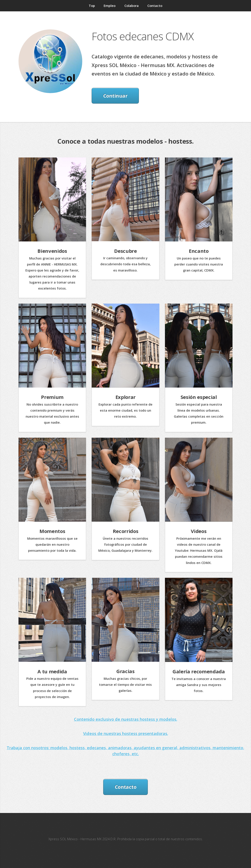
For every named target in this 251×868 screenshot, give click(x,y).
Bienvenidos (52, 251)
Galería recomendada (199, 671)
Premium (52, 397)
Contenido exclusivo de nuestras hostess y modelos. (126, 719)
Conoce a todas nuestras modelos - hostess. (125, 141)
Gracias (125, 671)
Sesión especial (199, 397)
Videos (199, 531)
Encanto (199, 251)
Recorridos (126, 531)
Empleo (110, 6)
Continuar (115, 96)
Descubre (125, 251)
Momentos (52, 531)
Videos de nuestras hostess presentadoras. (126, 733)
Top (92, 6)
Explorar (125, 397)
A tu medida (52, 671)
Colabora (132, 6)
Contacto (155, 6)
